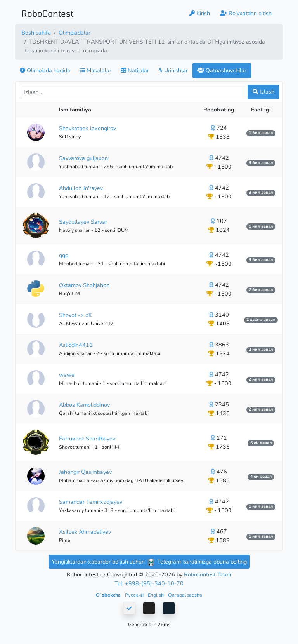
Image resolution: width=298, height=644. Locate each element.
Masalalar (95, 70)
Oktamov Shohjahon (84, 285)
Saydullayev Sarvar (83, 222)
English (156, 595)
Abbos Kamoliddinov (84, 405)
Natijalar (135, 70)
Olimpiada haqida (45, 70)
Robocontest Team (208, 574)
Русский (135, 595)
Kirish (200, 13)
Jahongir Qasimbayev (85, 472)
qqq (64, 255)
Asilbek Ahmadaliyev (85, 532)
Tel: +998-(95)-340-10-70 (149, 583)
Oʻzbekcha (109, 595)
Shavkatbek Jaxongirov (87, 128)
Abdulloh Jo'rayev (81, 188)
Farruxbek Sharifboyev (87, 439)
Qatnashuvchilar (222, 70)
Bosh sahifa (36, 33)
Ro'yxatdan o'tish (246, 13)
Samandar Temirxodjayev (91, 502)
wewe (67, 375)
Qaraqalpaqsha (185, 595)
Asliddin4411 (76, 345)
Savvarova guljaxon (83, 158)
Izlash (263, 92)
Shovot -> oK (75, 315)
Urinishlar (173, 70)
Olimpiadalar (74, 33)
